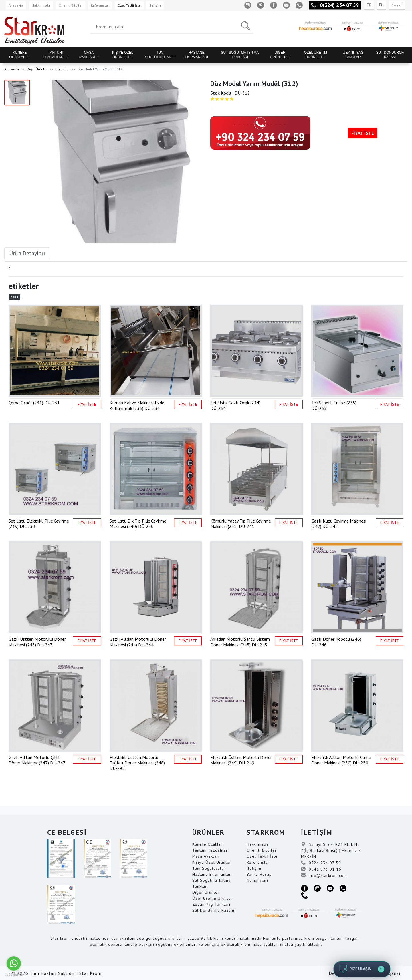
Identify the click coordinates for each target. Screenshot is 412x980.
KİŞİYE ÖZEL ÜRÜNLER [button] (123, 55)
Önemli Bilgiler (71, 5)
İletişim (155, 5)
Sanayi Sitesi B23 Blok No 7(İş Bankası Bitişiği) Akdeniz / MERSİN (331, 850)
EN (381, 5)
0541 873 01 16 (321, 869)
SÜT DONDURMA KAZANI (390, 55)
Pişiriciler (63, 69)
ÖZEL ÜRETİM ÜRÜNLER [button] (316, 55)
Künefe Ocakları (208, 844)
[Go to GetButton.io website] (14, 974)
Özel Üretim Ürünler (212, 898)
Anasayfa (16, 5)
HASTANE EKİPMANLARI (196, 55)
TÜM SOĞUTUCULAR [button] (159, 55)
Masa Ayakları (206, 856)
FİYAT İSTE (363, 133)
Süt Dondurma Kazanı (213, 910)
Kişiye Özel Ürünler (212, 862)
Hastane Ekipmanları (212, 874)
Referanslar (100, 5)
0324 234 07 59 (321, 863)
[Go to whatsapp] (14, 963)
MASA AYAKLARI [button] (88, 55)
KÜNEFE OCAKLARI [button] (18, 55)
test (14, 297)
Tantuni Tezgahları (211, 850)
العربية (397, 5)
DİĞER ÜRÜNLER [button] (279, 55)
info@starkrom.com (324, 875)
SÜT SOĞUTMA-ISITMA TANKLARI (240, 55)
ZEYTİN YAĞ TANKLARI (353, 55)
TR (369, 5)
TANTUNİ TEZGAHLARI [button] (54, 55)
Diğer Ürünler (37, 69)
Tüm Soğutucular (209, 868)
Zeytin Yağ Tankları (211, 904)
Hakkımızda (41, 5)
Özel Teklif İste (129, 5)
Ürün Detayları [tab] (27, 253)
